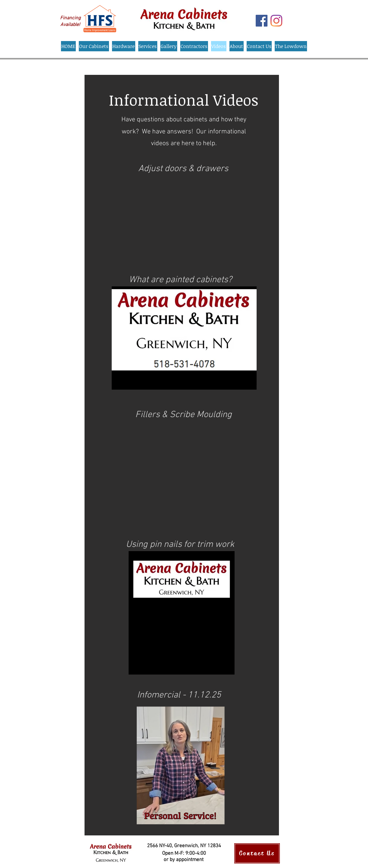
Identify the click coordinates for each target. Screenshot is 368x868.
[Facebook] (262, 21)
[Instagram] (276, 21)
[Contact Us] (257, 853)
